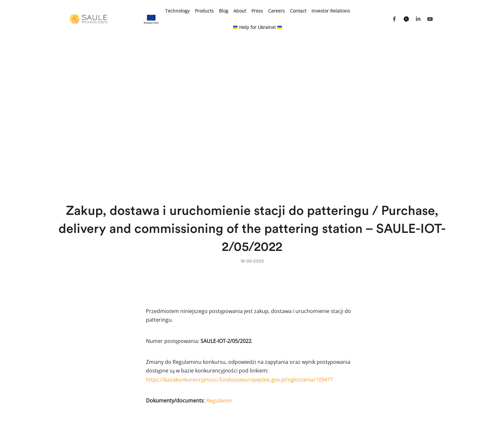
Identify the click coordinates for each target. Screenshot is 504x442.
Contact (298, 11)
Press (257, 11)
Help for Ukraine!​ (257, 27)
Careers (276, 11)
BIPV (147, 359)
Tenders (339, 428)
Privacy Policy (367, 428)
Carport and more (235, 350)
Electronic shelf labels (239, 359)
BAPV (148, 368)
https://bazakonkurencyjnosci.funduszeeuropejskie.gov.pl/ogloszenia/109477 (239, 235)
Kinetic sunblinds (234, 341)
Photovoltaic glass (234, 368)
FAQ (293, 359)
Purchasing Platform (304, 428)
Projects (269, 428)
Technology (177, 11)
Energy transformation (240, 383)
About (240, 11)
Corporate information (410, 428)
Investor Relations (331, 11)
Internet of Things (161, 341)
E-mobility (153, 350)
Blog (224, 11)
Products (204, 11)
